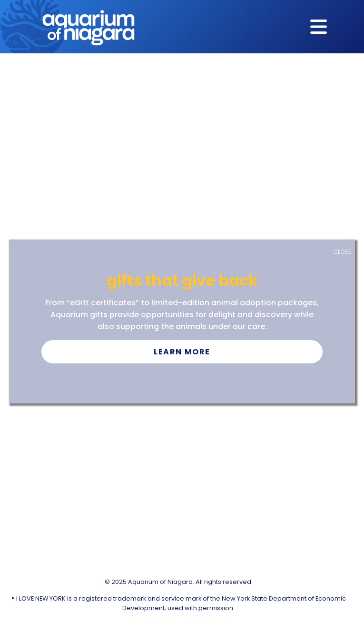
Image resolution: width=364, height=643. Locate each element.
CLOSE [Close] (342, 252)
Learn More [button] (182, 352)
